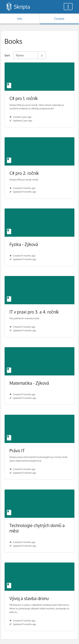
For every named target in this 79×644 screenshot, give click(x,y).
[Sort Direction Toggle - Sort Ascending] (42, 55)
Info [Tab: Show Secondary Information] (20, 19)
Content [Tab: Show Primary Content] (59, 19)
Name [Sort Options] (20, 55)
